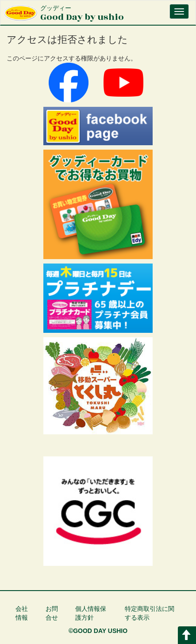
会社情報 (22, 613)
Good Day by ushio (82, 14)
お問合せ (52, 613)
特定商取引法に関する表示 (150, 613)
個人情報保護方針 (91, 613)
